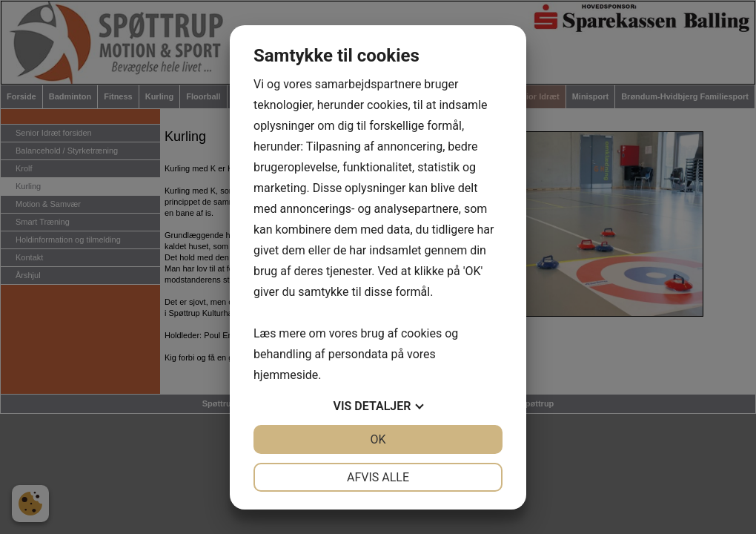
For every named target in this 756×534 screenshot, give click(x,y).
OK (378, 439)
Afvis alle (378, 477)
